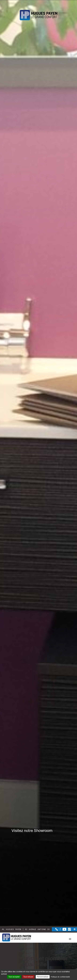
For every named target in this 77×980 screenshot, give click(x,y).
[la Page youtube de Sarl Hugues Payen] (64, 930)
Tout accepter (14, 977)
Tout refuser (28, 977)
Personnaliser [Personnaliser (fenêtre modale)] (43, 977)
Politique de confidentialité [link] (60, 977)
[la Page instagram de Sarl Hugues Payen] (69, 930)
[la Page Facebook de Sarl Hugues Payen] (59, 930)
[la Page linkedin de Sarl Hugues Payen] (73, 929)
